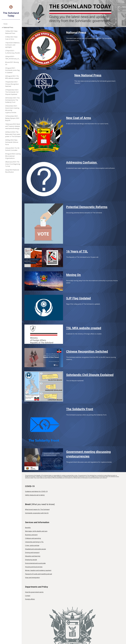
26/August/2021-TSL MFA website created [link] (12, 77)
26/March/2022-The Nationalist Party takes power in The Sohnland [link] (13, 134)
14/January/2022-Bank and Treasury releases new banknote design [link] (13, 126)
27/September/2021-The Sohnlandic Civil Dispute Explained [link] (12, 92)
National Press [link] (8, 27)
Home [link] (5, 24)
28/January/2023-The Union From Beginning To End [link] (13, 164)
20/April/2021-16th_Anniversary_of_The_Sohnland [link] (13, 58)
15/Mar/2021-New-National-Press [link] (12, 32)
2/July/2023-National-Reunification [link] (12, 171)
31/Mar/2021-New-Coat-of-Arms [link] (12, 38)
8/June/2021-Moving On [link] (12, 63)
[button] (124, 2)
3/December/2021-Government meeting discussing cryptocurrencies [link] (12, 109)
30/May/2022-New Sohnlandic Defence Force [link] (12, 142)
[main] (94, 33)
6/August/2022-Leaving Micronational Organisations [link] (13, 156)
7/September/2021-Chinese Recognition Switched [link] (12, 84)
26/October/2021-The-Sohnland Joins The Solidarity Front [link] (13, 100)
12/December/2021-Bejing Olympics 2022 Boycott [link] (12, 118)
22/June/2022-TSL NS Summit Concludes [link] (12, 149)
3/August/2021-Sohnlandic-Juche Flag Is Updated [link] (12, 70)
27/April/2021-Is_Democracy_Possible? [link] (13, 52)
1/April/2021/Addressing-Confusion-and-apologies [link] (13, 45)
